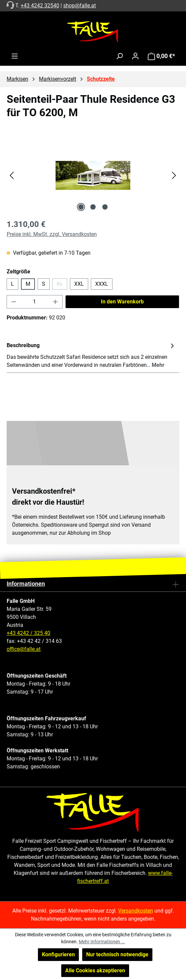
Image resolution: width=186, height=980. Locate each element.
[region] (93, 175)
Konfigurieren (58, 954)
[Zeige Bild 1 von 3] (81, 207)
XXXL (102, 284)
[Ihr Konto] (135, 56)
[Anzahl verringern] (14, 302)
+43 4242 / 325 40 (28, 633)
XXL (79, 284)
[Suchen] (119, 56)
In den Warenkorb (122, 302)
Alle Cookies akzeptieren (95, 970)
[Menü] (15, 56)
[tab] (91, 355)
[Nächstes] (174, 175)
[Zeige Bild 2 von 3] (93, 207)
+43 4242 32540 (40, 6)
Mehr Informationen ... (102, 942)
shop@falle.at (80, 6)
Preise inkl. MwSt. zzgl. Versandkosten (52, 234)
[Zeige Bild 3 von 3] (105, 207)
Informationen (26, 584)
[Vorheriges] (12, 175)
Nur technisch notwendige (117, 954)
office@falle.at (24, 649)
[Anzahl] (35, 302)
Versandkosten (136, 911)
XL (62, 285)
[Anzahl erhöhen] (56, 302)
